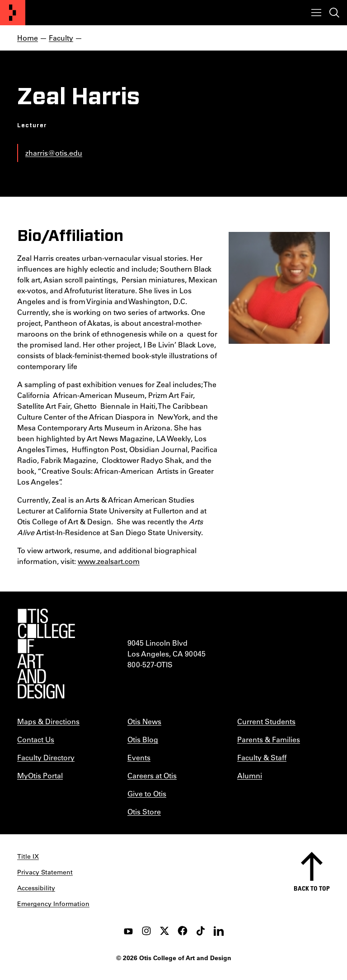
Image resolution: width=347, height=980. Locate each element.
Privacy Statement (45, 872)
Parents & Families (269, 739)
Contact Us (36, 739)
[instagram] (146, 931)
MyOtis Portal (40, 775)
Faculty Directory (46, 757)
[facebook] (183, 931)
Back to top (312, 888)
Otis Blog (143, 739)
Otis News (144, 721)
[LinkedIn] (219, 931)
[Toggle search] (334, 13)
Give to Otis (147, 793)
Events (139, 757)
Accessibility (36, 888)
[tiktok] (201, 931)
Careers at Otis (152, 775)
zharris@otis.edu (54, 153)
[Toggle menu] (316, 13)
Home (28, 38)
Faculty (61, 38)
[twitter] (164, 931)
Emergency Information (53, 904)
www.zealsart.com (109, 561)
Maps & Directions (48, 721)
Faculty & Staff (262, 757)
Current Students (266, 721)
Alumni (250, 775)
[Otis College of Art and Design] (13, 13)
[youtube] (128, 931)
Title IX (28, 856)
